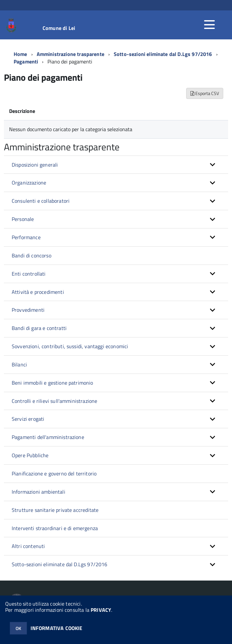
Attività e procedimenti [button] (38, 292)
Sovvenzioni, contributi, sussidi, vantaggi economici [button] (70, 346)
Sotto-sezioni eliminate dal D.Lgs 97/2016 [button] (60, 564)
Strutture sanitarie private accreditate (55, 510)
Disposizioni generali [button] (35, 165)
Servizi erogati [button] (28, 419)
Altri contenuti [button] (28, 546)
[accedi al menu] (209, 25)
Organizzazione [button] (29, 183)
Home (20, 54)
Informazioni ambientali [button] (39, 492)
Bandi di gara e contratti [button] (39, 328)
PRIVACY (101, 610)
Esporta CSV (205, 93)
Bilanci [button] (19, 364)
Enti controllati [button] (29, 274)
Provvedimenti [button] (28, 310)
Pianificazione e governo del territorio (54, 473)
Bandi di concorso (32, 255)
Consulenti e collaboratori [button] (41, 201)
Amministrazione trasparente (71, 54)
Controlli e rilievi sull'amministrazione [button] (54, 401)
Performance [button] (26, 237)
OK (18, 628)
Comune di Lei (59, 28)
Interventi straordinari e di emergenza (55, 528)
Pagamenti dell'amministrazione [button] (48, 437)
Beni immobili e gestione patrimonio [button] (52, 383)
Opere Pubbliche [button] (30, 455)
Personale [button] (23, 219)
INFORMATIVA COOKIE (57, 628)
